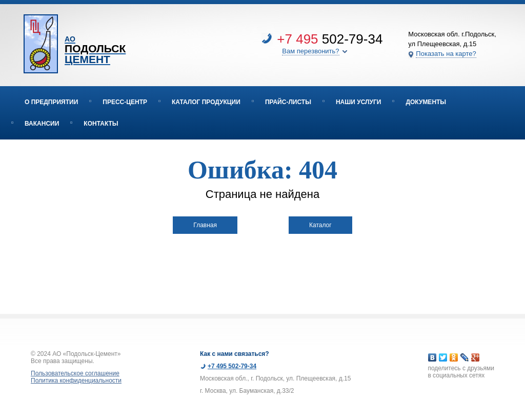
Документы (426, 102)
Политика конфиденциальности (76, 381)
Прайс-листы (288, 102)
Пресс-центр (125, 102)
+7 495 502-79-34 (232, 366)
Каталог (320, 225)
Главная (205, 225)
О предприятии (51, 102)
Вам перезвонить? (310, 51)
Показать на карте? (446, 54)
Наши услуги (359, 102)
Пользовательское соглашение (75, 373)
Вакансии (42, 124)
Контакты (101, 124)
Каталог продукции (206, 102)
